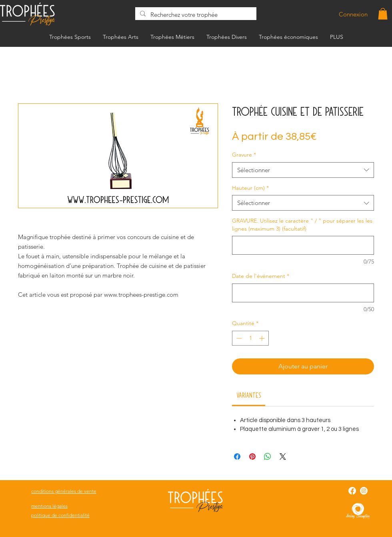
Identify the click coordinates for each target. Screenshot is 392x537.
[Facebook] (352, 491)
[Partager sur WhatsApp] (268, 457)
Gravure (244, 155)
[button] (383, 14)
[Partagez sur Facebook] (237, 457)
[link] (249, 395)
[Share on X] (283, 457)
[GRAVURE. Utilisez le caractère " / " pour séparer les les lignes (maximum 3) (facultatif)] (303, 245)
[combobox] (303, 170)
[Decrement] (238, 338)
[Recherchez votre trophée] (195, 15)
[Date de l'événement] (303, 293)
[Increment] (263, 338)
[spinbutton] (250, 338)
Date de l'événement (261, 276)
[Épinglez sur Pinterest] (252, 457)
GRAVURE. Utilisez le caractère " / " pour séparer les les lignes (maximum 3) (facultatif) (302, 225)
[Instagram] (364, 491)
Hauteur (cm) (250, 188)
